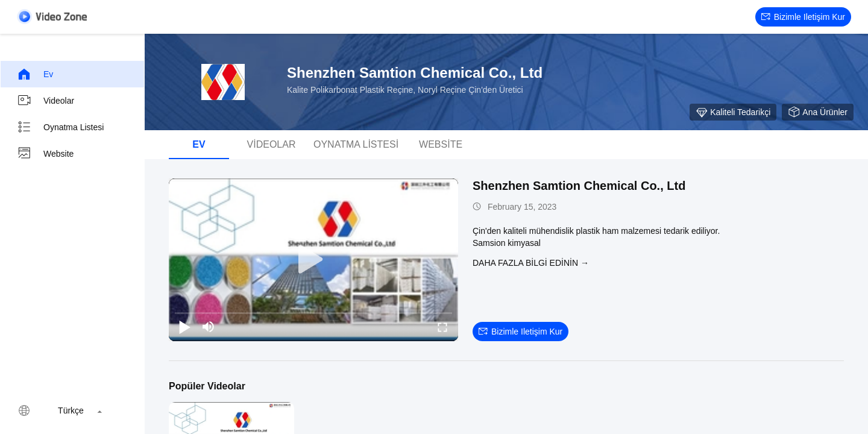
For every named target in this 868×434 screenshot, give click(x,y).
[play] (313, 260)
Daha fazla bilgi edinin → (531, 263)
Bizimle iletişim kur (803, 17)
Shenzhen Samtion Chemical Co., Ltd (579, 186)
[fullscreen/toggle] (442, 327)
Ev (35, 74)
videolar (46, 101)
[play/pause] (184, 327)
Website (45, 154)
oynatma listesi (60, 127)
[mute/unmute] (209, 327)
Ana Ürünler (818, 112)
